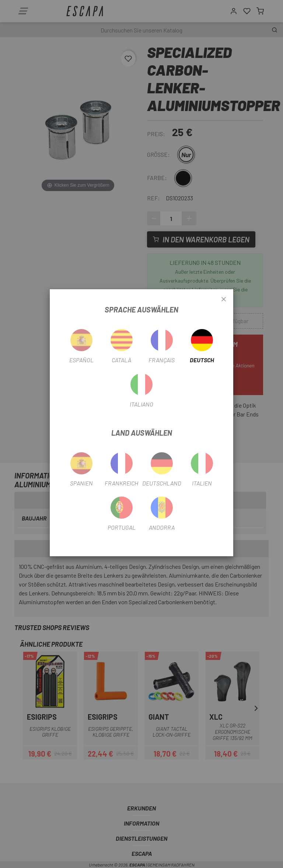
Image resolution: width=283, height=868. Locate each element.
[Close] (224, 300)
